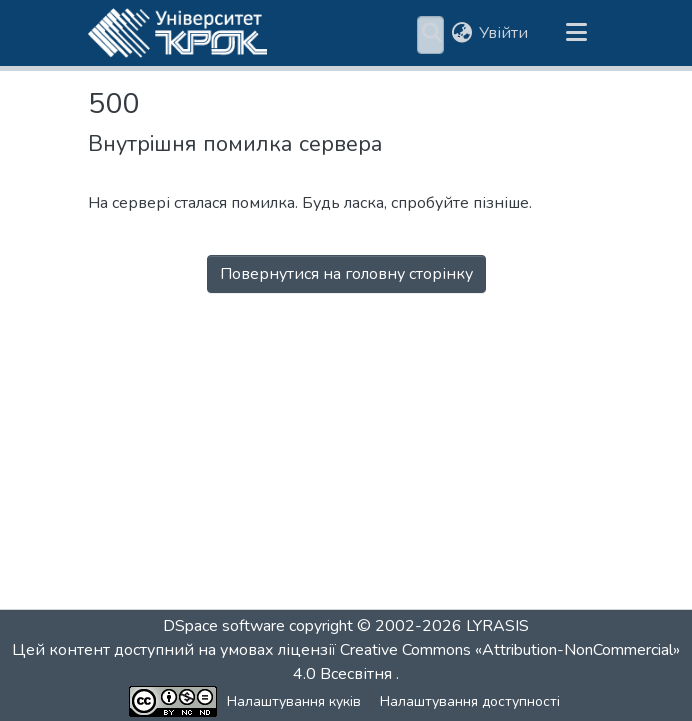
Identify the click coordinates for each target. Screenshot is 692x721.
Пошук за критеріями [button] (418, 36)
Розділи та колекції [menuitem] (318, 36)
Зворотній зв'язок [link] (569, 701)
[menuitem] (424, 36)
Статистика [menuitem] (539, 36)
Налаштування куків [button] (225, 701)
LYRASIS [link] (497, 626)
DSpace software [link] (224, 626)
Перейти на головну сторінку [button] (346, 328)
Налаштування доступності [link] (401, 701)
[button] (177, 36)
